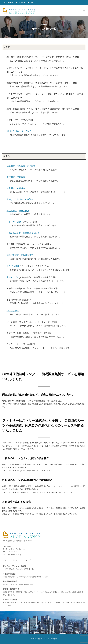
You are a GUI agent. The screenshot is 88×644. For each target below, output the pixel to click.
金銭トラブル (13, 277)
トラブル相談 (13, 266)
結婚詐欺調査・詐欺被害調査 (20, 255)
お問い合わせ (21, 3)
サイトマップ (26, 560)
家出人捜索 (24, 211)
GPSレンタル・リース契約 (19, 131)
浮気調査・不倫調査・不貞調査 (21, 166)
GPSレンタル (13, 311)
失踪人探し (12, 211)
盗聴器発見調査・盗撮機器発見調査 (23, 233)
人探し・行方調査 (15, 199)
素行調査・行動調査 (16, 177)
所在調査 (29, 199)
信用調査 (11, 188)
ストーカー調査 (14, 222)
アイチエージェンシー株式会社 (47, 639)
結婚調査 (21, 188)
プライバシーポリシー (11, 560)
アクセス (32, 3)
